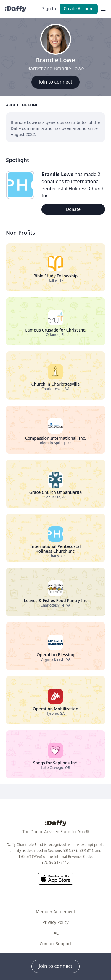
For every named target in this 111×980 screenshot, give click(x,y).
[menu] (102, 9)
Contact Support (55, 944)
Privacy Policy (55, 922)
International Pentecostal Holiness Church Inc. (73, 189)
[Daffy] (15, 9)
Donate (73, 209)
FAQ (55, 933)
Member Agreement (55, 911)
